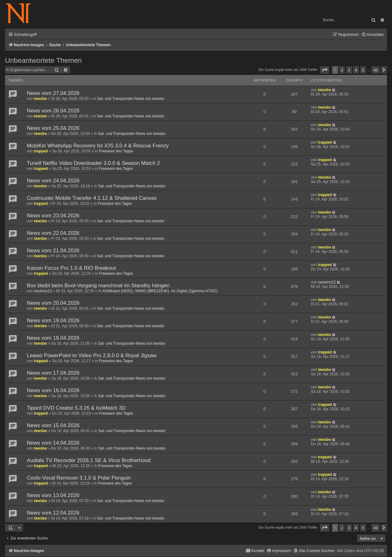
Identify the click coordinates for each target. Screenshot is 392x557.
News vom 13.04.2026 (53, 495)
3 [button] (349, 70)
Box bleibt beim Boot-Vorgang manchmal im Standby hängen (98, 286)
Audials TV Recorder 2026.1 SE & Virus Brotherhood (89, 460)
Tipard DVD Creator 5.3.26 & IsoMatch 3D (76, 408)
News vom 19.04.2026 (53, 320)
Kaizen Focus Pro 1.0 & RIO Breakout (71, 268)
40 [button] (376, 70)
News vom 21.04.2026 (53, 251)
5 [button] (363, 70)
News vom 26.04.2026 (53, 111)
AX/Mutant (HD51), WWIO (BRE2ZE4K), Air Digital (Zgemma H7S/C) (160, 291)
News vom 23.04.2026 (53, 216)
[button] (325, 70)
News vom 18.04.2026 (53, 338)
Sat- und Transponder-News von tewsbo (131, 99)
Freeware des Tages (116, 151)
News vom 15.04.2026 (53, 425)
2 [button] (342, 70)
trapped (41, 151)
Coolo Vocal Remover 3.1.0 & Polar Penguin (79, 478)
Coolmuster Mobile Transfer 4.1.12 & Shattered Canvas (92, 198)
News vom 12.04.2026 (53, 513)
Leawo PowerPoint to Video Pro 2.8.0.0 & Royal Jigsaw (92, 355)
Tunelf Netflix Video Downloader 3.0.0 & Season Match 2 (93, 163)
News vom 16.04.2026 (53, 390)
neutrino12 (43, 291)
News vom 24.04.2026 (53, 181)
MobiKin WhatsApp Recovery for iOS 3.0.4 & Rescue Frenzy (98, 146)
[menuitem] (372, 35)
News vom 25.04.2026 (53, 128)
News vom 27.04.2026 (53, 93)
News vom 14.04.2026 (53, 443)
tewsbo (41, 99)
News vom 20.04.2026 (53, 303)
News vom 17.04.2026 (53, 373)
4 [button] (356, 70)
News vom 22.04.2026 (53, 233)
